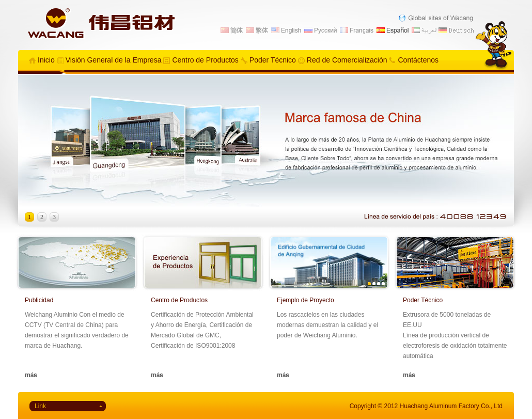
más (31, 375)
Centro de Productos (205, 60)
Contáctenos (418, 60)
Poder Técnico (273, 60)
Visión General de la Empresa (114, 60)
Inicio (46, 60)
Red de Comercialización (347, 60)
